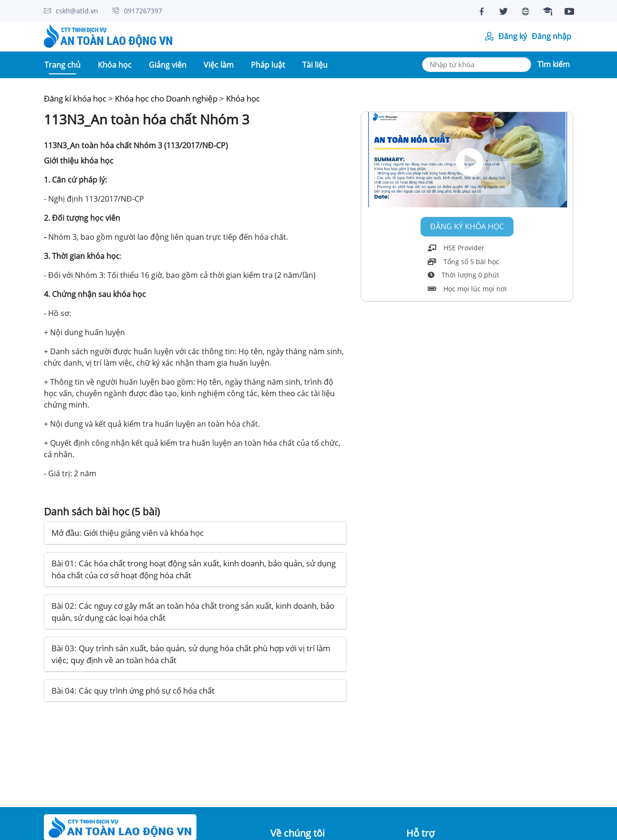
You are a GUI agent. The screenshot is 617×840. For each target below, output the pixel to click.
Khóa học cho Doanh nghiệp (166, 98)
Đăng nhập (551, 36)
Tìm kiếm (554, 64)
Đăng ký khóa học (467, 227)
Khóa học (243, 98)
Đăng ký (513, 36)
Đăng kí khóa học (75, 98)
